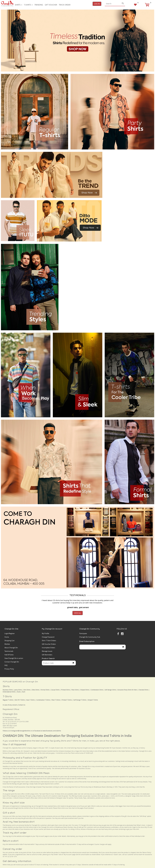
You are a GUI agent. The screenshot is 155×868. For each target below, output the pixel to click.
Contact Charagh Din (12, 662)
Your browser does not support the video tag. (122, 161)
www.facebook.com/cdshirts (52, 731)
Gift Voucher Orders (49, 644)
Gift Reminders (47, 655)
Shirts (19, 5)
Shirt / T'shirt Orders (49, 641)
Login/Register (10, 633)
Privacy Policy (9, 669)
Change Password (48, 637)
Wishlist (7, 644)
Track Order (65, 5)
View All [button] (78, 613)
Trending (39, 5)
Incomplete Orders (48, 648)
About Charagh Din (11, 648)
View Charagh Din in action (14, 658)
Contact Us (22, 705)
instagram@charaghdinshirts (21, 731)
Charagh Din (10, 714)
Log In (97, 4)
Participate (83, 633)
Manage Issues (47, 651)
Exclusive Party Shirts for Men (127, 690)
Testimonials (9, 651)
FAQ (6, 665)
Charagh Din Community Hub (90, 637)
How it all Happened (14, 744)
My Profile (45, 633)
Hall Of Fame (9, 655)
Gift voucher (51, 5)
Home (7, 637)
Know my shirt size (14, 803)
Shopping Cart (9, 641)
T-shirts (28, 5)
